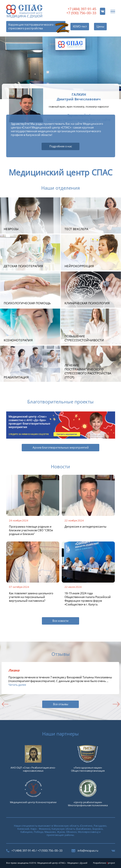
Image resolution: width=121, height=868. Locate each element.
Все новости (60, 621)
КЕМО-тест (80, 27)
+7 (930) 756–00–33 (81, 13)
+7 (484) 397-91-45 (82, 9)
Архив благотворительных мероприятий (61, 448)
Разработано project (104, 863)
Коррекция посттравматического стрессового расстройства (31, 27)
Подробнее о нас (61, 146)
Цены (100, 27)
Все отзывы (61, 704)
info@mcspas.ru (88, 851)
